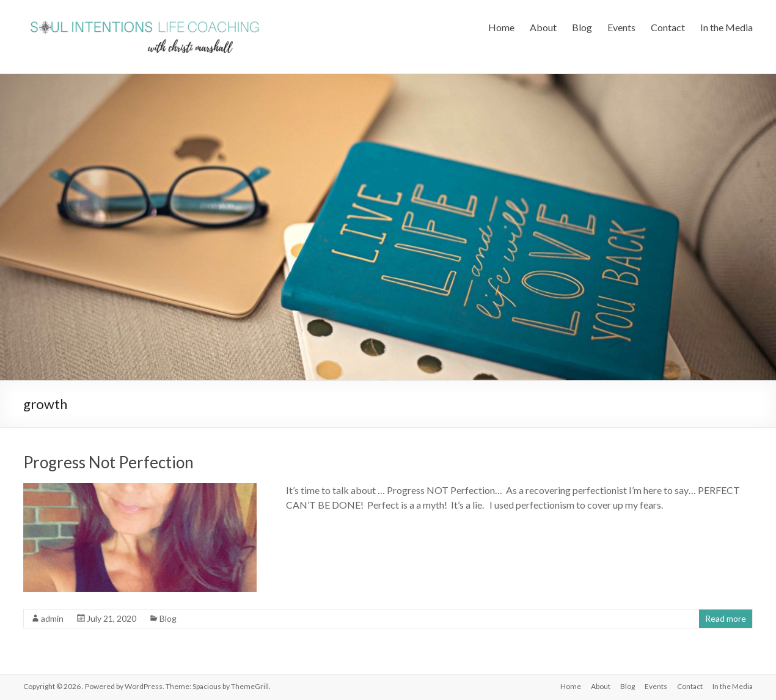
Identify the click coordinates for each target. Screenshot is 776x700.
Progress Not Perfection (108, 462)
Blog (582, 27)
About (543, 27)
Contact (668, 27)
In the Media (727, 27)
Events (621, 27)
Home (501, 27)
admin (52, 618)
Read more (726, 618)
